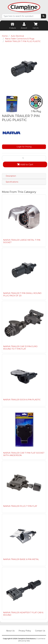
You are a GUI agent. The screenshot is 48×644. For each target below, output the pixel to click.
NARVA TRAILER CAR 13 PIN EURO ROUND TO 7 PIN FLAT (20, 348)
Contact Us (40, 631)
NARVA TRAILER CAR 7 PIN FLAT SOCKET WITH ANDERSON (24, 454)
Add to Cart (25, 164)
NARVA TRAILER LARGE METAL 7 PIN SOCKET (22, 241)
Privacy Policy (25, 631)
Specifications (12, 182)
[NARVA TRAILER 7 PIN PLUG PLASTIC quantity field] (24, 158)
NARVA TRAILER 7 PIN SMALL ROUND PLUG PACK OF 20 (22, 294)
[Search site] (44, 16)
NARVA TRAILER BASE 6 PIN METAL (21, 559)
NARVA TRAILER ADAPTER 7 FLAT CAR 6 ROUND (23, 614)
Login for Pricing (24, 147)
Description (11, 176)
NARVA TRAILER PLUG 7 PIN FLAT (20, 506)
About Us (10, 631)
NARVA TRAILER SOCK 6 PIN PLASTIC (22, 400)
